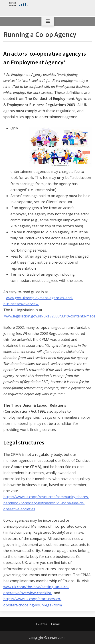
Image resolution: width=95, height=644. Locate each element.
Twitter (41, 624)
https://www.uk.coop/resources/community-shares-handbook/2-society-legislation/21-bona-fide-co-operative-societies (46, 503)
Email (55, 624)
